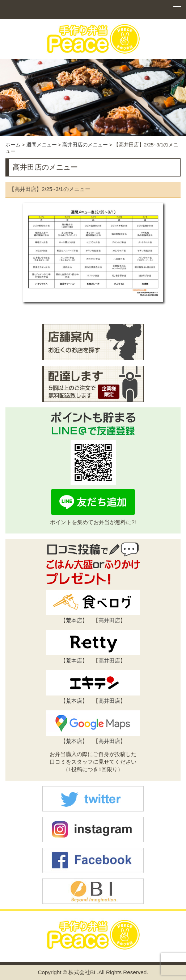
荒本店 (74, 620)
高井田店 (109, 620)
